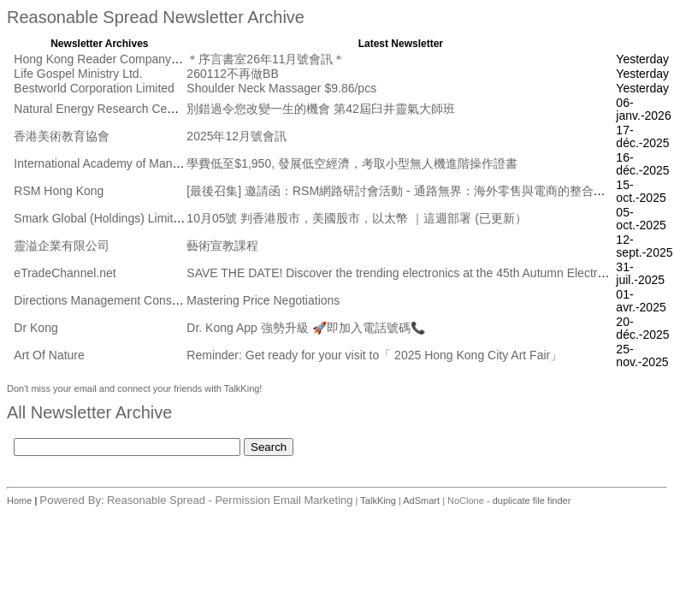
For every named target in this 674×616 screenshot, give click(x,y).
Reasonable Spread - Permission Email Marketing (230, 500)
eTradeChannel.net (65, 273)
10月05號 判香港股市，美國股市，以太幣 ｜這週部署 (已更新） (356, 218)
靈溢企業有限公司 (62, 246)
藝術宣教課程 (222, 246)
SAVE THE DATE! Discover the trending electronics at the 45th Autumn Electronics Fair (418, 273)
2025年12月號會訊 (236, 136)
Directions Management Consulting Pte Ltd (127, 300)
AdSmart (421, 500)
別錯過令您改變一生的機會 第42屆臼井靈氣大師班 (320, 109)
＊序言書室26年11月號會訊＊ (266, 59)
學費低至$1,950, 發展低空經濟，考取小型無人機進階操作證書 (352, 163)
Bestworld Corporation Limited (94, 88)
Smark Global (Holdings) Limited (100, 218)
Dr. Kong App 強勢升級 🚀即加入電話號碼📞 (305, 328)
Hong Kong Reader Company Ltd (102, 59)
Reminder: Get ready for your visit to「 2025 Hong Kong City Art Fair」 (374, 355)
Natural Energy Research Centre (101, 109)
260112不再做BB (232, 74)
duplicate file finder (532, 500)
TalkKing (378, 500)
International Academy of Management (116, 163)
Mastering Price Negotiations (263, 300)
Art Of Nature (49, 355)
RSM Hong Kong (59, 191)
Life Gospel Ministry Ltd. (78, 74)
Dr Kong (35, 328)
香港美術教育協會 (62, 136)
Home (21, 500)
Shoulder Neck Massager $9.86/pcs (281, 88)
